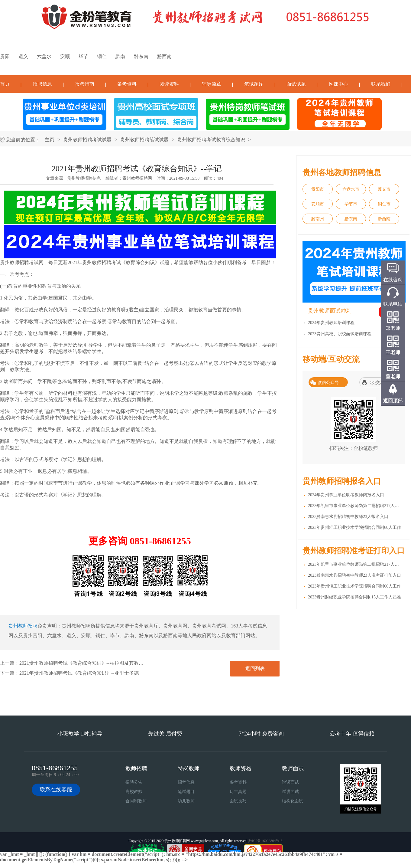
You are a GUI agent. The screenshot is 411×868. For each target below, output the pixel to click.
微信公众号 (328, 383)
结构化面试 (293, 801)
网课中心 (338, 84)
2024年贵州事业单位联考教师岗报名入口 (346, 495)
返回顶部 (393, 401)
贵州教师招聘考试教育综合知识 (211, 140)
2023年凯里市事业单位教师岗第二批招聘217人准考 (356, 564)
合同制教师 (136, 801)
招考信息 (186, 782)
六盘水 (44, 56)
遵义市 (384, 189)
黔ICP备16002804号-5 (265, 841)
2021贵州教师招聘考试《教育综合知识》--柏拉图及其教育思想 (86, 663)
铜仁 (102, 56)
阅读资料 (169, 84)
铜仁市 (384, 204)
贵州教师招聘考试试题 (87, 140)
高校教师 (134, 792)
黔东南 (141, 56)
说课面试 (290, 782)
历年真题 (238, 792)
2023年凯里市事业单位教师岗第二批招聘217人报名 (356, 506)
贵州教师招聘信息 (84, 178)
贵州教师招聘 (23, 626)
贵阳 (5, 56)
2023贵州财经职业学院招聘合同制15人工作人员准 (354, 597)
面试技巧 (238, 801)
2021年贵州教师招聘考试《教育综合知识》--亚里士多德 (79, 673)
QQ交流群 (379, 383)
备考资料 (127, 84)
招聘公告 (134, 782)
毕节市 (351, 204)
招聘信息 (42, 84)
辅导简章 (212, 84)
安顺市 (318, 204)
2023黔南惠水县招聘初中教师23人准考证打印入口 (354, 575)
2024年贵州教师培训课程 (331, 323)
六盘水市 (351, 189)
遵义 (23, 56)
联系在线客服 (56, 790)
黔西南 (164, 56)
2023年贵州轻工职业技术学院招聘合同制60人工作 (354, 527)
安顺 (65, 56)
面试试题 (296, 84)
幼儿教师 (186, 801)
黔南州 (318, 219)
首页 (5, 84)
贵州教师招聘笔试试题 (144, 140)
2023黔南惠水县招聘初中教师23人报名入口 (348, 517)
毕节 (83, 56)
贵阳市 (318, 189)
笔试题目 (186, 792)
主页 (50, 140)
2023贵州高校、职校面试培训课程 (340, 334)
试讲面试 (290, 792)
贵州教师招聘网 (137, 178)
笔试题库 (254, 84)
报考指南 (85, 84)
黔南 (120, 56)
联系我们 (381, 84)
